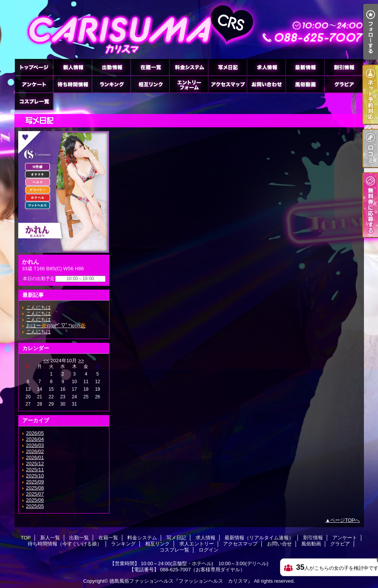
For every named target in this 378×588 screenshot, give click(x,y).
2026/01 (35, 457)
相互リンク (150, 84)
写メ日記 (228, 67)
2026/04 (35, 439)
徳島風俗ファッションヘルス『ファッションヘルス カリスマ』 (181, 581)
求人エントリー (189, 84)
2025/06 (35, 500)
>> (81, 361)
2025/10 (35, 476)
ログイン (209, 550)
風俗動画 (305, 84)
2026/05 (35, 433)
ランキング (111, 84)
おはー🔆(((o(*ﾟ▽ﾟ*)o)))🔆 (56, 326)
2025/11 (35, 470)
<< (46, 361)
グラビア (344, 84)
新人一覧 (73, 67)
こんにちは (39, 307)
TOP (34, 67)
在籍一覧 (150, 67)
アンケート (34, 84)
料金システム (189, 67)
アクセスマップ (228, 84)
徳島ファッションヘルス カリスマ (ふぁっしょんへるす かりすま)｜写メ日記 (189, 29)
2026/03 (35, 445)
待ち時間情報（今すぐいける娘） (73, 84)
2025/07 (35, 494)
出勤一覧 (111, 67)
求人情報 (266, 67)
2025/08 (35, 488)
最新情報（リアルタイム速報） (305, 67)
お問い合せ (266, 84)
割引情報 (344, 67)
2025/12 (35, 464)
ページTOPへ (345, 520)
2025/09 (35, 482)
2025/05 (35, 506)
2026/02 (35, 451)
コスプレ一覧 (34, 101)
